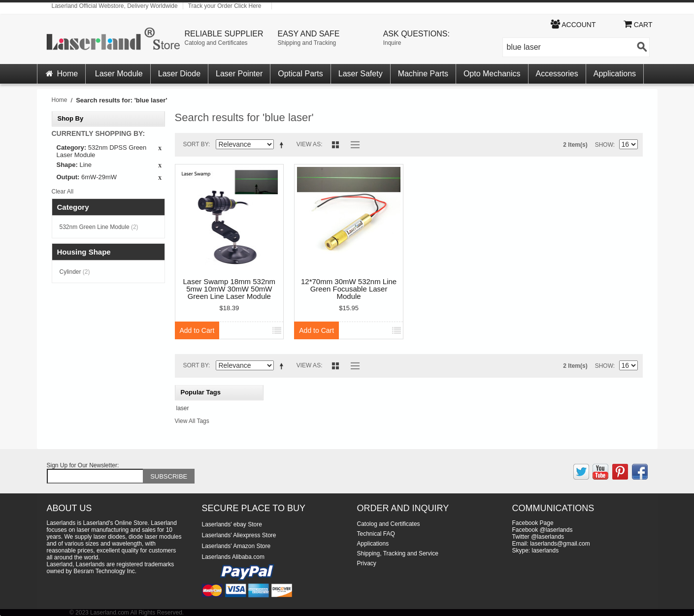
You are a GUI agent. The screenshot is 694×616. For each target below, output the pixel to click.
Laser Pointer (239, 74)
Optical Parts (300, 74)
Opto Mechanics (492, 74)
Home (62, 74)
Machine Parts (423, 74)
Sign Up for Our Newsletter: (83, 465)
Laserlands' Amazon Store (236, 546)
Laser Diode (179, 74)
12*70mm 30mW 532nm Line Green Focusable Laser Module (349, 289)
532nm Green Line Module (99, 227)
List (353, 145)
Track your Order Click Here (225, 6)
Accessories (557, 74)
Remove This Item (160, 149)
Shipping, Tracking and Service (398, 553)
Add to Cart (197, 330)
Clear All (63, 192)
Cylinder (75, 272)
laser (183, 408)
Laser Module (119, 74)
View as (309, 144)
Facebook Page (533, 523)
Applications (615, 74)
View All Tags (192, 421)
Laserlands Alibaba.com (233, 557)
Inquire (392, 43)
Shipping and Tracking (307, 43)
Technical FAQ (376, 534)
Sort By (196, 144)
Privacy (367, 563)
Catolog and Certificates (216, 43)
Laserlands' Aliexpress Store (239, 535)
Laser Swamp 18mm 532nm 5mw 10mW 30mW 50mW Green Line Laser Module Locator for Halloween (230, 289)
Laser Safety (361, 74)
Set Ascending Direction (283, 146)
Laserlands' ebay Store (232, 524)
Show (604, 145)
